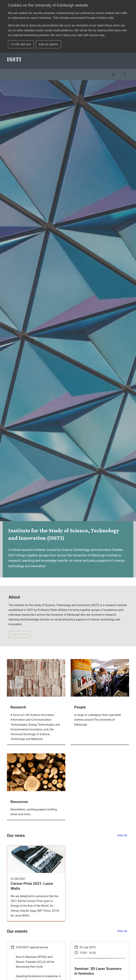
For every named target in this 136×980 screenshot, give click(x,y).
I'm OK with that (21, 44)
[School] (14, 59)
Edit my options (48, 44)
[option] (68, 329)
